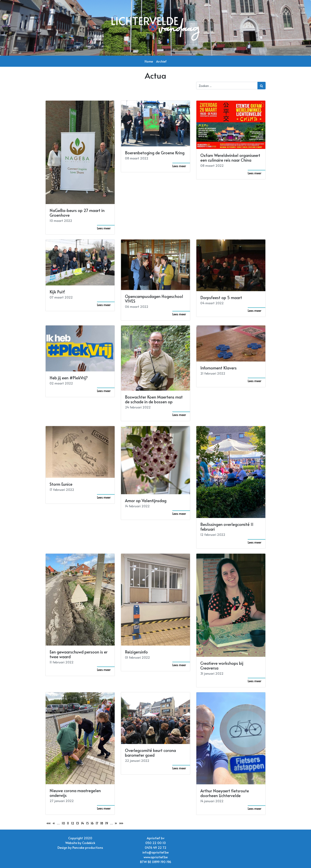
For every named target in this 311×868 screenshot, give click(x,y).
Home (149, 61)
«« (49, 823)
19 (107, 823)
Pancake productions (88, 847)
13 (77, 823)
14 (82, 823)
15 (87, 823)
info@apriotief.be (155, 852)
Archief (161, 61)
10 (63, 823)
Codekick (89, 843)
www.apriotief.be (156, 857)
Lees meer (104, 228)
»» (121, 823)
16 (92, 823)
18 (102, 823)
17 (97, 823)
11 (68, 823)
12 (73, 823)
